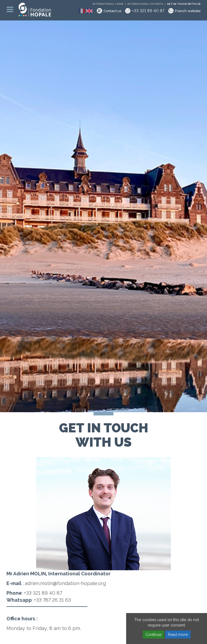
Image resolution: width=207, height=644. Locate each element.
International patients (145, 4)
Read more (178, 635)
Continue (153, 635)
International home (108, 4)
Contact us (112, 11)
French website (188, 11)
